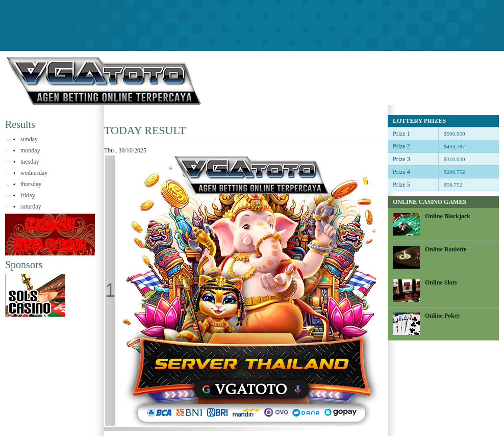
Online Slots (441, 282)
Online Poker (442, 316)
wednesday (34, 173)
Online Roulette (446, 249)
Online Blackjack (448, 216)
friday (28, 195)
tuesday (30, 162)
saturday (31, 206)
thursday (31, 184)
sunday (29, 139)
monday (30, 150)
